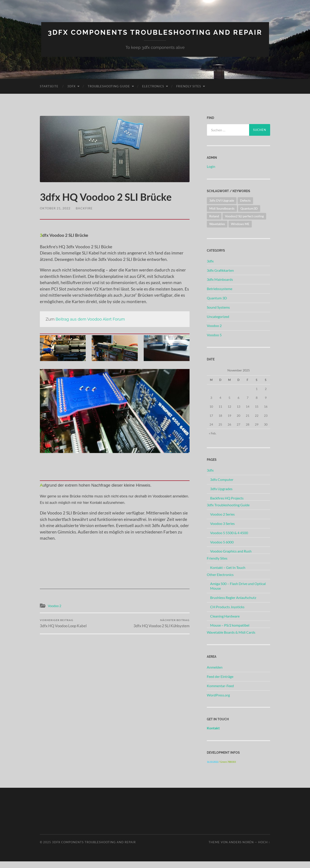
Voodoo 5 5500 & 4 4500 (229, 540)
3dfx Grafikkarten (220, 277)
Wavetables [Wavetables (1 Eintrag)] (217, 231)
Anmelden (215, 674)
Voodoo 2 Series (222, 521)
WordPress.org (218, 702)
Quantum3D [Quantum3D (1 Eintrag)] (249, 215)
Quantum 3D (217, 305)
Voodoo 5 (214, 342)
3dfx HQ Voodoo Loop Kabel (63, 630)
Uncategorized (218, 323)
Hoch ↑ (264, 849)
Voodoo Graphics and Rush (231, 558)
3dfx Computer (222, 486)
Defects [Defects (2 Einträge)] (245, 207)
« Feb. (213, 440)
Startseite (49, 93)
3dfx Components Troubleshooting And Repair (155, 36)
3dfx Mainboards (220, 286)
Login (211, 173)
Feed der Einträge (220, 683)
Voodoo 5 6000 (222, 549)
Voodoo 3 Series (222, 530)
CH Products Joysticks (227, 614)
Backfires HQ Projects (227, 505)
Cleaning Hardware (225, 623)
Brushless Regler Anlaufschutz (233, 604)
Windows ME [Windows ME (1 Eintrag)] (240, 231)
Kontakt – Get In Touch (228, 574)
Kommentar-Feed (220, 693)
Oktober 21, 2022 (55, 215)
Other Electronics (220, 581)
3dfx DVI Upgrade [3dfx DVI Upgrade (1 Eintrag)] (222, 207)
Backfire (84, 215)
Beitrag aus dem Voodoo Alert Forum (91, 326)
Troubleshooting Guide (109, 93)
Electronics (153, 93)
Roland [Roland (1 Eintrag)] (214, 223)
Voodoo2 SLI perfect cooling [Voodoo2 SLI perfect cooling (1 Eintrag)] (244, 223)
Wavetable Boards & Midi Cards (231, 639)
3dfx (71, 93)
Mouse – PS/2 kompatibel (230, 632)
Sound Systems (218, 314)
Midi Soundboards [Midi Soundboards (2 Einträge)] (222, 215)
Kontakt (213, 735)
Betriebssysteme (220, 295)
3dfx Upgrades (221, 496)
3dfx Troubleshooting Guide (228, 512)
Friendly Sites (189, 93)
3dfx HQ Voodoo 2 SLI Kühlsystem (162, 630)
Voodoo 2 (55, 613)
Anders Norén (241, 849)
